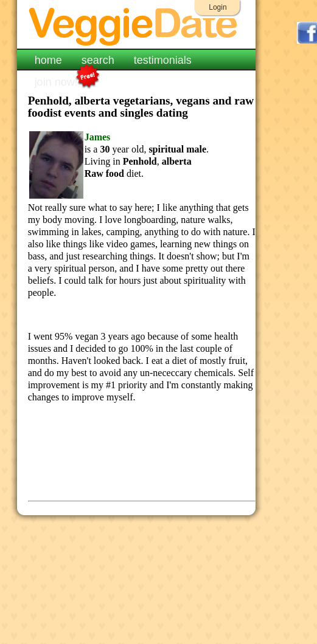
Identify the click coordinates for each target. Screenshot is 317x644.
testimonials (163, 60)
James (98, 137)
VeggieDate (137, 26)
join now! (56, 81)
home (48, 60)
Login (218, 7)
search (98, 60)
